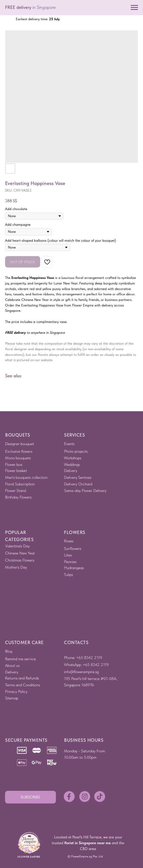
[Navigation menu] (134, 8)
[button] (30, 797)
